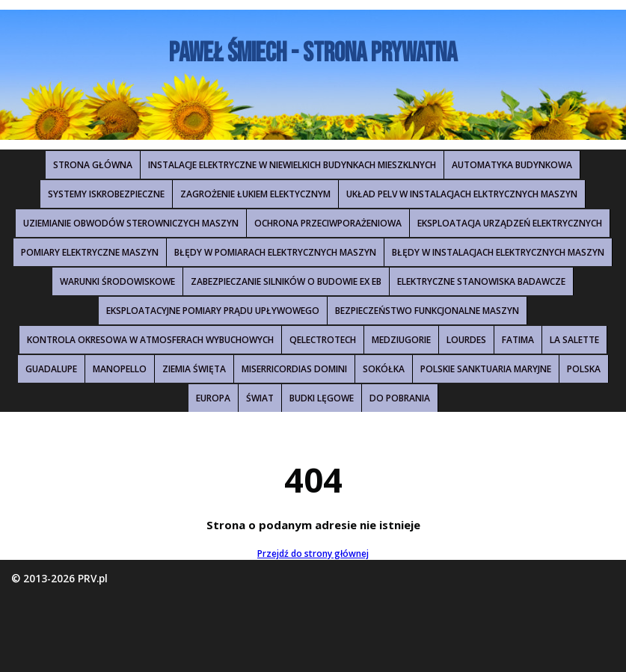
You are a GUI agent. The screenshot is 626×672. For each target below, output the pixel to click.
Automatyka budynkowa (512, 165)
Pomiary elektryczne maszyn (90, 252)
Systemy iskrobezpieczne (106, 194)
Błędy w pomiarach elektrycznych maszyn (275, 252)
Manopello (120, 369)
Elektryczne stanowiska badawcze (481, 281)
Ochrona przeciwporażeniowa (328, 223)
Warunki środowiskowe (117, 281)
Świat (260, 398)
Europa (213, 398)
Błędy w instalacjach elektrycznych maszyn (498, 252)
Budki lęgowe (322, 398)
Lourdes (466, 340)
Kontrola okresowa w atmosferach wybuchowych (150, 340)
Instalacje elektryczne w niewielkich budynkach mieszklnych (292, 165)
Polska (584, 369)
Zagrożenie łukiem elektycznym (255, 194)
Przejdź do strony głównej (313, 554)
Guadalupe (51, 369)
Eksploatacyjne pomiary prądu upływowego (213, 311)
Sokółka (384, 369)
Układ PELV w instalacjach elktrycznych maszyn (462, 194)
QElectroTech (323, 340)
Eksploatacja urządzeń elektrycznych (510, 223)
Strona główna (93, 165)
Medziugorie (401, 340)
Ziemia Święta (194, 369)
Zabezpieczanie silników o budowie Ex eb (286, 281)
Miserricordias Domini (294, 369)
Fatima (518, 340)
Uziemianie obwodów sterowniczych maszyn (131, 223)
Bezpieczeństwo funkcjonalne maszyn (427, 311)
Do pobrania (400, 398)
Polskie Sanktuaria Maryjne (486, 369)
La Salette (574, 340)
